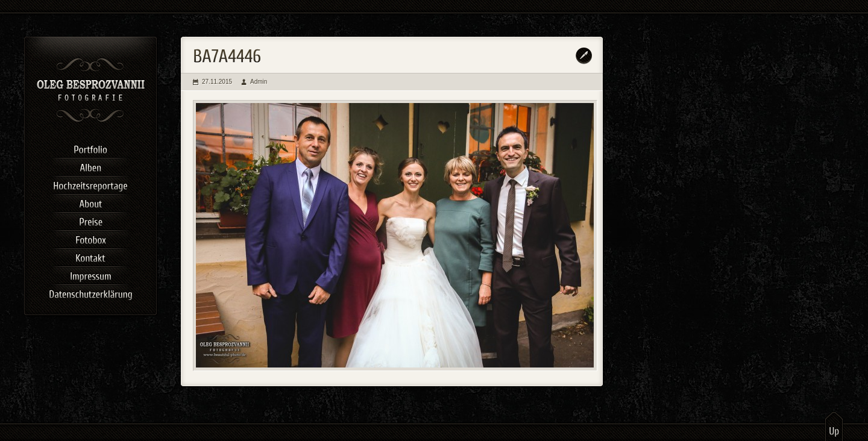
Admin (259, 82)
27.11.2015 (217, 82)
